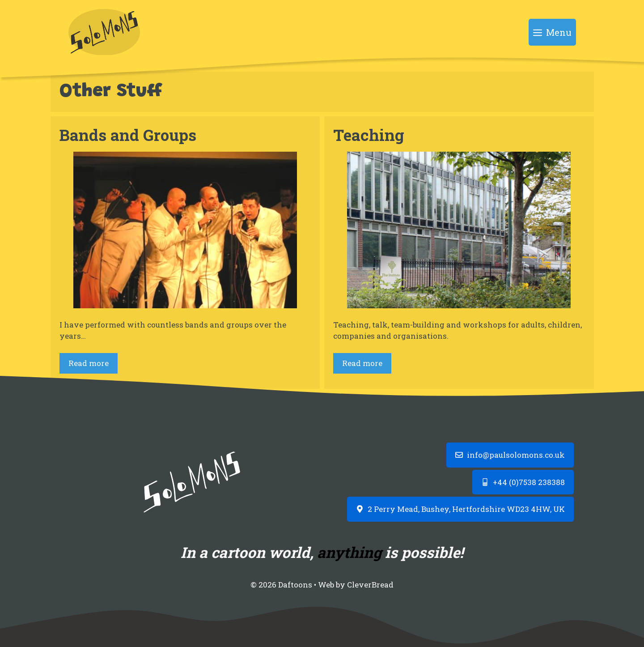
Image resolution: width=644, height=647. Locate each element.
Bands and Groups (128, 135)
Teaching (369, 135)
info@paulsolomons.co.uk (516, 455)
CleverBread (370, 585)
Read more (89, 363)
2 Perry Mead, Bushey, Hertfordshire (436, 509)
